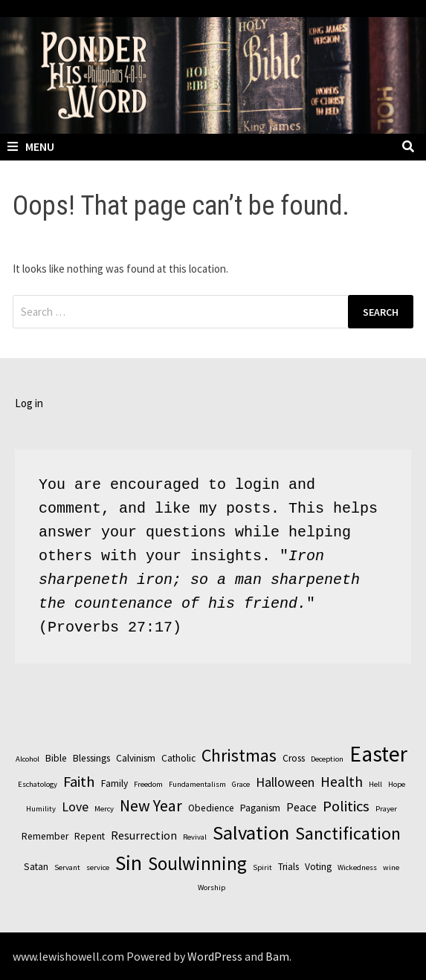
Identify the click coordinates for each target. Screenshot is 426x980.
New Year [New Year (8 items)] (151, 805)
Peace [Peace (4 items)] (301, 807)
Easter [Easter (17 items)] (378, 754)
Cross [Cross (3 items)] (294, 758)
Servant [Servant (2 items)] (67, 867)
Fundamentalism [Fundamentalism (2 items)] (197, 784)
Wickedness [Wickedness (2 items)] (357, 867)
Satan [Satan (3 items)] (36, 867)
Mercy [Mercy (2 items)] (104, 809)
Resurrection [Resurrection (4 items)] (144, 835)
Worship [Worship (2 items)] (212, 887)
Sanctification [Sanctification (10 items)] (348, 833)
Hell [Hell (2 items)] (375, 784)
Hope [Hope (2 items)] (397, 784)
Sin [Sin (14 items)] (129, 863)
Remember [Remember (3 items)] (45, 836)
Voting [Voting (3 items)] (318, 867)
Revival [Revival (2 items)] (195, 837)
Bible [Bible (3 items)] (56, 758)
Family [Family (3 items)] (114, 783)
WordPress (215, 956)
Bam (277, 956)
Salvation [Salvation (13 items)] (251, 833)
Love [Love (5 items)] (75, 807)
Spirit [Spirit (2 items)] (262, 867)
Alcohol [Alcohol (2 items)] (28, 759)
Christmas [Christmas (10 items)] (239, 755)
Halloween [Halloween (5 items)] (285, 782)
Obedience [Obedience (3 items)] (211, 808)
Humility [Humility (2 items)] (41, 809)
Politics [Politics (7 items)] (346, 806)
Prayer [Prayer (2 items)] (386, 809)
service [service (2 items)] (98, 867)
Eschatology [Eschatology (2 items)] (38, 784)
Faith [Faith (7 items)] (79, 782)
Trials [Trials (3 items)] (288, 867)
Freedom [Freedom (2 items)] (148, 784)
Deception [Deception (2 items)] (327, 759)
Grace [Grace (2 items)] (241, 784)
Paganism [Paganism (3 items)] (260, 808)
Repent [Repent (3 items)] (90, 836)
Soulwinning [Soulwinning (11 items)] (197, 863)
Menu (31, 146)
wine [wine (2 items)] (391, 867)
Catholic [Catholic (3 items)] (178, 758)
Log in (29, 403)
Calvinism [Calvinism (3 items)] (136, 758)
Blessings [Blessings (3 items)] (91, 758)
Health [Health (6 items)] (342, 782)
